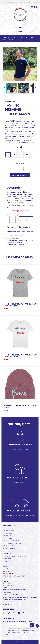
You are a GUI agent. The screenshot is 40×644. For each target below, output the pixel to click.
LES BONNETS (8, 536)
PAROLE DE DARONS (11, 595)
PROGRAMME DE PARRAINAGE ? (14, 576)
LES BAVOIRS (7, 533)
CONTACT (6, 571)
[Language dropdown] (34, 7)
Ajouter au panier (20, 175)
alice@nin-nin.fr (8, 604)
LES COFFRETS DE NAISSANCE (13, 543)
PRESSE (6, 569)
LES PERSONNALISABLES (11, 541)
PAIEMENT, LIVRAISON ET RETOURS (15, 556)
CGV (5, 564)
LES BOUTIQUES (10, 592)
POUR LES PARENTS (10, 548)
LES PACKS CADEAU (10, 546)
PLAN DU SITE (8, 561)
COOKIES (6, 566)
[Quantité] (19, 169)
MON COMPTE (8, 574)
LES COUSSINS (8, 538)
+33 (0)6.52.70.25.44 (9, 602)
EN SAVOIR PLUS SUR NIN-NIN (14, 589)
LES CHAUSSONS (9, 531)
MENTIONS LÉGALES (10, 559)
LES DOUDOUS (8, 528)
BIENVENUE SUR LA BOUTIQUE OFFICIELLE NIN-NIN (20, 2)
